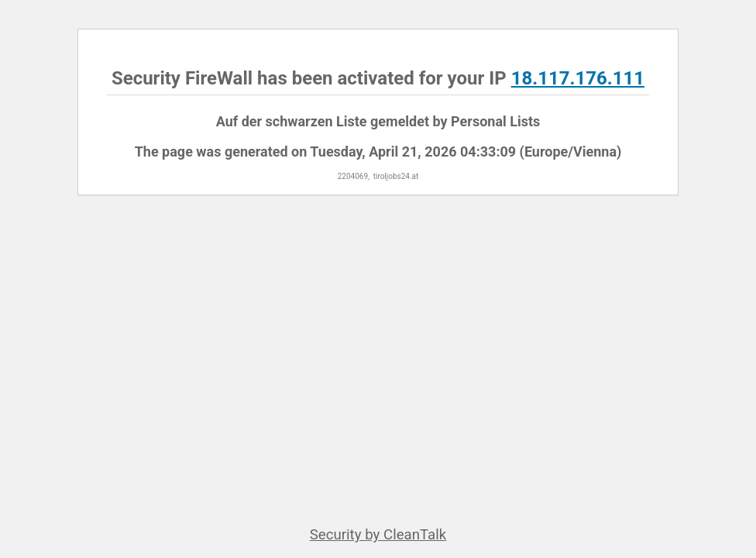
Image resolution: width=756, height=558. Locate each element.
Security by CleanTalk (378, 535)
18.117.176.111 (578, 78)
